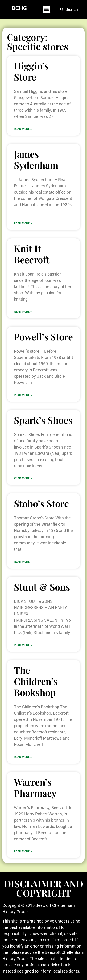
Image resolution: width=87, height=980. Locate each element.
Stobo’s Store (41, 503)
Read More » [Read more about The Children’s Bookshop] (23, 757)
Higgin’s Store (31, 71)
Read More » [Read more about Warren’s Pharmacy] (23, 851)
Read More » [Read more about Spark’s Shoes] (23, 478)
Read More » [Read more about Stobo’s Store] (23, 562)
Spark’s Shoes (43, 420)
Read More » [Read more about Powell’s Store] (23, 395)
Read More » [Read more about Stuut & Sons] (23, 645)
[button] (47, 9)
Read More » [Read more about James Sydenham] (23, 223)
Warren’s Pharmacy (35, 787)
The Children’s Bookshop (36, 681)
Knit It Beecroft (32, 254)
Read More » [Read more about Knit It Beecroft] (23, 312)
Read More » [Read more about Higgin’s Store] (23, 129)
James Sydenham (36, 159)
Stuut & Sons (42, 587)
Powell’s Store (43, 337)
